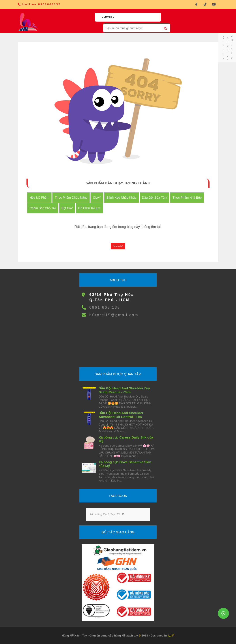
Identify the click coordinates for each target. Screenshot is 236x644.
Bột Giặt (67, 208)
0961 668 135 (105, 307)
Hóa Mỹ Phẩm (39, 198)
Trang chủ (118, 246)
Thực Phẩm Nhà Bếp (187, 198)
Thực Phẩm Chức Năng (71, 198)
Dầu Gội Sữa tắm (155, 198)
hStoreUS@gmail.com (114, 315)
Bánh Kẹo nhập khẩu (122, 198)
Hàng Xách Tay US (107, 514)
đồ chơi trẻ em (89, 208)
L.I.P (171, 636)
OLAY (97, 198)
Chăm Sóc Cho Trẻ (43, 208)
